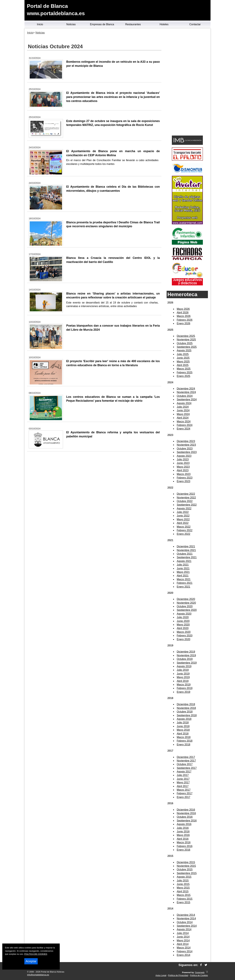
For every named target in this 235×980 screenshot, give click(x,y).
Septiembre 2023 (187, 452)
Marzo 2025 (184, 369)
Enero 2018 (184, 745)
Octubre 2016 (185, 817)
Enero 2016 (184, 850)
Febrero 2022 (185, 530)
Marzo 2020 (184, 632)
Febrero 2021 (185, 583)
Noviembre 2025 (186, 340)
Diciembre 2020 (186, 599)
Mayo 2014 (183, 940)
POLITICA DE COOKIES (36, 954)
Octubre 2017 (185, 764)
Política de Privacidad (178, 975)
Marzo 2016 (184, 842)
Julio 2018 (183, 723)
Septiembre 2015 (187, 873)
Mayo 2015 (183, 888)
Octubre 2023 (185, 449)
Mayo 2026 (183, 309)
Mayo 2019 (183, 677)
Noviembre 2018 (186, 708)
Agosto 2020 (184, 614)
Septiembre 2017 (187, 768)
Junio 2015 (183, 884)
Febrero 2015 (185, 899)
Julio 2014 (183, 933)
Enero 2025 (184, 376)
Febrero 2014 (185, 951)
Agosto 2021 (184, 561)
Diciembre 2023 (186, 441)
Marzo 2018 (184, 737)
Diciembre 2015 (186, 862)
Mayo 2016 (183, 835)
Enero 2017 (184, 797)
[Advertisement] (187, 82)
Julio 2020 (183, 617)
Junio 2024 (183, 410)
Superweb (200, 972)
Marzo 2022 (184, 527)
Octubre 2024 (185, 396)
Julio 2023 (183, 459)
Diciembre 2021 (186, 546)
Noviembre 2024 (186, 392)
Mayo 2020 (183, 625)
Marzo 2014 (184, 948)
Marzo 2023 (184, 474)
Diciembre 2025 (186, 336)
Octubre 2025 (185, 343)
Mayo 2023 (183, 467)
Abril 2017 (183, 786)
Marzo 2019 (184, 685)
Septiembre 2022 (187, 505)
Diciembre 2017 (186, 757)
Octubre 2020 (185, 606)
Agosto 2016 (184, 824)
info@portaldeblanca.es (38, 975)
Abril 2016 (183, 839)
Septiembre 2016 (187, 821)
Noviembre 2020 (186, 603)
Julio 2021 (183, 565)
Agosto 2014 (184, 929)
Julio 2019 (183, 670)
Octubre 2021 (185, 554)
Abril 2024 (183, 418)
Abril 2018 (183, 734)
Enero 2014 (184, 955)
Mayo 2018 (183, 730)
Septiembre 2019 (187, 663)
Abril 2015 (183, 891)
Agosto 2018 (184, 719)
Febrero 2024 (185, 425)
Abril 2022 (183, 523)
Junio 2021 (183, 568)
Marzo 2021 (184, 579)
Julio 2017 (183, 775)
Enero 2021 (184, 587)
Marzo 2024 (184, 422)
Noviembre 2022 (186, 498)
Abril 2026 (183, 313)
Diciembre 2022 (186, 494)
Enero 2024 (184, 429)
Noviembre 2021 (186, 550)
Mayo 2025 (183, 362)
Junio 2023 (183, 463)
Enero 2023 (184, 481)
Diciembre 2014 (186, 915)
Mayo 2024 (183, 414)
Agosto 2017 (184, 772)
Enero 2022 (184, 534)
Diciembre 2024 (186, 389)
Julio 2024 (183, 407)
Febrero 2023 (185, 478)
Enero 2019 (184, 692)
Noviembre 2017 (186, 761)
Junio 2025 (183, 358)
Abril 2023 (183, 470)
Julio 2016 (183, 828)
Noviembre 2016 (186, 813)
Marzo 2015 (184, 895)
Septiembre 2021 (187, 557)
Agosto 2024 (184, 403)
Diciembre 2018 (186, 704)
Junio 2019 (183, 674)
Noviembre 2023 (186, 445)
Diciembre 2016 (186, 810)
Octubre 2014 (185, 922)
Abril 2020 (183, 628)
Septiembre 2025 (187, 347)
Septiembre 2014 (187, 926)
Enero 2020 (184, 639)
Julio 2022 (183, 512)
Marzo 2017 (184, 790)
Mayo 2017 (183, 782)
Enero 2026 (184, 323)
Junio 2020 (183, 621)
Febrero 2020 (185, 636)
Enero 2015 (184, 902)
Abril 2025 (183, 365)
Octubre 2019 (185, 659)
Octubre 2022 (185, 501)
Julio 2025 (183, 354)
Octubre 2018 (185, 712)
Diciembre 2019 (186, 652)
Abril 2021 (183, 576)
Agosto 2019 (184, 666)
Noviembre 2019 (186, 655)
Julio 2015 (183, 881)
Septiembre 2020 (187, 610)
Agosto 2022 (184, 508)
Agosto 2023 (184, 456)
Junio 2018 (183, 726)
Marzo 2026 (184, 316)
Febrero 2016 (185, 846)
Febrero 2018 (185, 741)
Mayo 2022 (183, 519)
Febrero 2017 (185, 793)
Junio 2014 (183, 937)
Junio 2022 (183, 516)
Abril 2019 (183, 681)
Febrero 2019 (185, 688)
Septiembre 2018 (187, 715)
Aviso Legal (161, 975)
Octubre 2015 (185, 869)
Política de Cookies (199, 975)
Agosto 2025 (184, 350)
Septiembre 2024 (187, 400)
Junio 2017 (183, 779)
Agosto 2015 (184, 877)
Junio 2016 (183, 832)
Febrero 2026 (185, 320)
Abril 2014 (183, 944)
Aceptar (31, 961)
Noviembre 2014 (186, 919)
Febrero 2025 (185, 372)
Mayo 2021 (183, 572)
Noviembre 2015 (186, 866)
